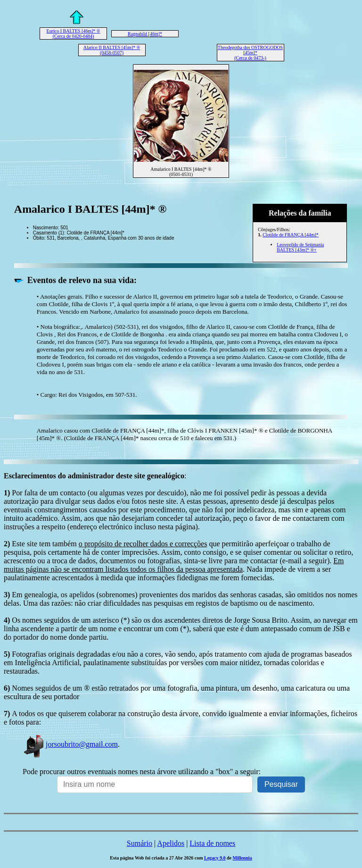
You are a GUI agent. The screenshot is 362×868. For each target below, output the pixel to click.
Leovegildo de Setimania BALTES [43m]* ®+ (300, 247)
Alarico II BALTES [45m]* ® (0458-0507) (112, 50)
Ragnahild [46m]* (145, 34)
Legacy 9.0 (215, 858)
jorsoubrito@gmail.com (70, 744)
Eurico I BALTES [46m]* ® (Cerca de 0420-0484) (74, 33)
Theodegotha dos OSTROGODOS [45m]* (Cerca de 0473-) (250, 53)
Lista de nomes (212, 843)
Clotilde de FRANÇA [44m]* (291, 235)
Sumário (140, 843)
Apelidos (171, 843)
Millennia (243, 858)
